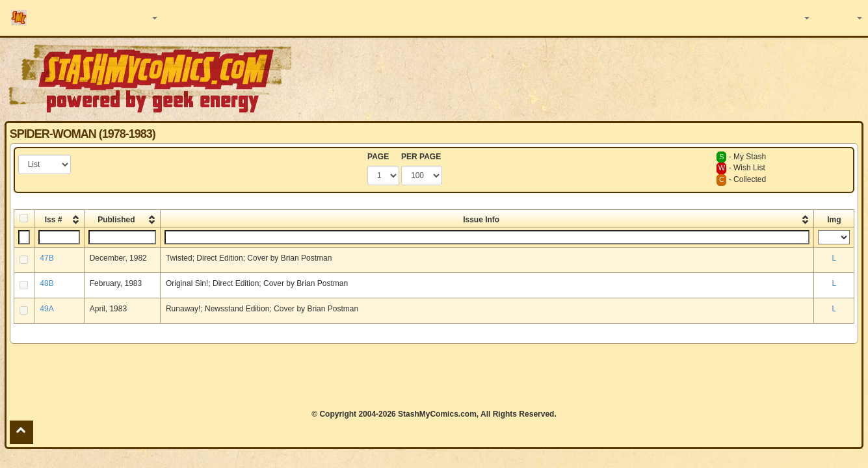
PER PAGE (421, 157)
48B (46, 283)
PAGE (378, 157)
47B (46, 258)
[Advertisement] (613, 78)
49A (46, 309)
